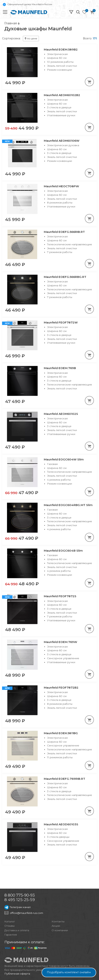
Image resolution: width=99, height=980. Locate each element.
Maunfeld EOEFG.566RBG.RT (65, 277)
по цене (31, 38)
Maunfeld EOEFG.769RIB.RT (65, 779)
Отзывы (9, 926)
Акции (56, 926)
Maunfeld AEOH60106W (62, 141)
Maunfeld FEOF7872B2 (61, 688)
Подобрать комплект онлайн (69, 972)
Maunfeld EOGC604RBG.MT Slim (68, 505)
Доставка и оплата (17, 930)
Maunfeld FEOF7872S (60, 596)
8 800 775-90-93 (20, 895)
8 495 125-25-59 (20, 900)
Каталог (10, 921)
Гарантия (11, 935)
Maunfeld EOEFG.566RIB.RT (64, 232)
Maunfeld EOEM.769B (60, 368)
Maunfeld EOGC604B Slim (63, 551)
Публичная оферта (17, 974)
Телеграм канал (17, 907)
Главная (12, 23)
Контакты (58, 921)
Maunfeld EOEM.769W (60, 642)
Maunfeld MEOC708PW (61, 186)
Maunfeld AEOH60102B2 (62, 95)
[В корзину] (89, 82)
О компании (60, 930)
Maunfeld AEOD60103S (61, 824)
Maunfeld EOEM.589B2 (61, 49)
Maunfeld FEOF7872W (61, 322)
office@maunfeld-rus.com (26, 913)
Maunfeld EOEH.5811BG (61, 733)
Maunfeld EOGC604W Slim (64, 459)
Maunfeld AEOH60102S (61, 414)
